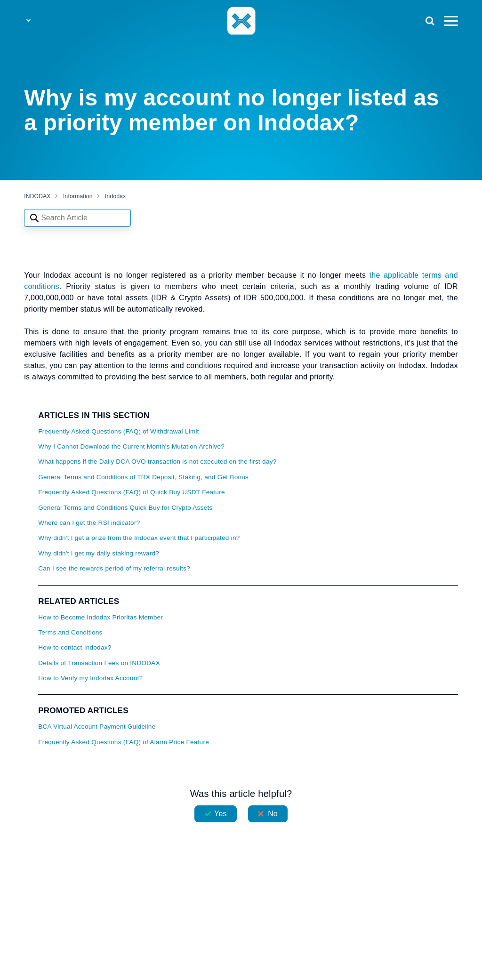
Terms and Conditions (70, 632)
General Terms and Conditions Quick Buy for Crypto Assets (125, 508)
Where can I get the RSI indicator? (89, 523)
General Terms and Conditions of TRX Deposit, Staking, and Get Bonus (143, 477)
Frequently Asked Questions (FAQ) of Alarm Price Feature (124, 742)
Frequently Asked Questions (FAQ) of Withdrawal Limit (119, 431)
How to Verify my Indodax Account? (90, 678)
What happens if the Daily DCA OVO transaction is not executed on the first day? (157, 462)
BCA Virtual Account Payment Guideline (97, 727)
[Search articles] (77, 218)
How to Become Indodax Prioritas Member (100, 617)
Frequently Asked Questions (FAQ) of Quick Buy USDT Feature (132, 492)
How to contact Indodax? (75, 647)
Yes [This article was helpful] (220, 814)
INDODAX (37, 196)
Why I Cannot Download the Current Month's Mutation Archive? (131, 446)
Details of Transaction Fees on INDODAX (99, 663)
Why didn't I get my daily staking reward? (99, 553)
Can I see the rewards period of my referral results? (114, 568)
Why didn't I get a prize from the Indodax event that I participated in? (139, 538)
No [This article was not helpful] (273, 814)
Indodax (115, 196)
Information (78, 196)
